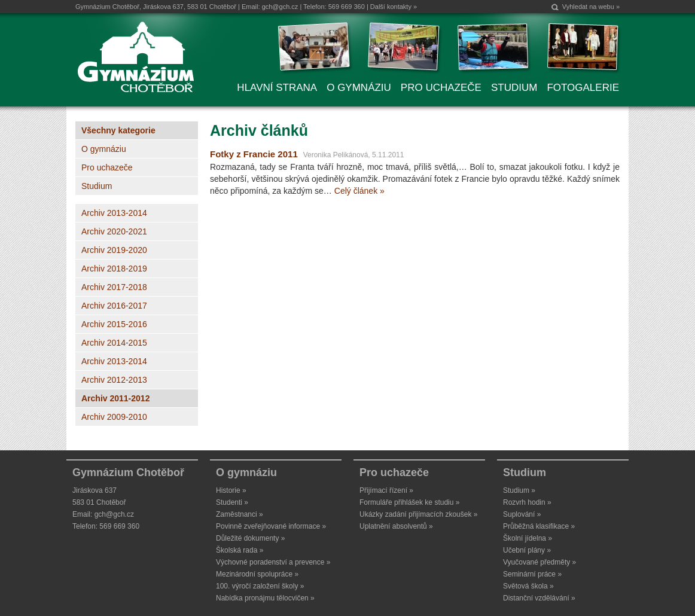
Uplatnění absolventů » (396, 526)
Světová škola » (528, 586)
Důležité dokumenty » (250, 538)
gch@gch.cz (280, 7)
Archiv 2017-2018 (114, 287)
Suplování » (522, 514)
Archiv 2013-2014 (114, 213)
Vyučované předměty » (539, 562)
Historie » (231, 490)
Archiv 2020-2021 (114, 231)
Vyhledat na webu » (591, 7)
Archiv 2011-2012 (115, 398)
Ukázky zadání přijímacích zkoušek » (418, 514)
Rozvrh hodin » (527, 502)
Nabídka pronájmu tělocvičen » (265, 598)
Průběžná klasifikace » (539, 526)
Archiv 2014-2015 (114, 343)
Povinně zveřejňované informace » (271, 526)
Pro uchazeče (107, 167)
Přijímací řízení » (386, 490)
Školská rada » (240, 550)
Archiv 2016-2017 (114, 306)
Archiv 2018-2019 (114, 269)
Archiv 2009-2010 (114, 417)
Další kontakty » (394, 7)
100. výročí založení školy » (260, 586)
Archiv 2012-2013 (114, 380)
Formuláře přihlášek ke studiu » (409, 502)
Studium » (519, 490)
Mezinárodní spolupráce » (257, 574)
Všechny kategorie (118, 130)
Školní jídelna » (528, 538)
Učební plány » (527, 550)
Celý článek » (359, 191)
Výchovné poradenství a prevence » (273, 562)
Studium (97, 186)
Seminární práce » (532, 574)
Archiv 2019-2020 (114, 250)
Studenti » (232, 502)
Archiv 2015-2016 (114, 324)
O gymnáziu (104, 149)
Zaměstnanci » (240, 514)
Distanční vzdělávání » (539, 598)
